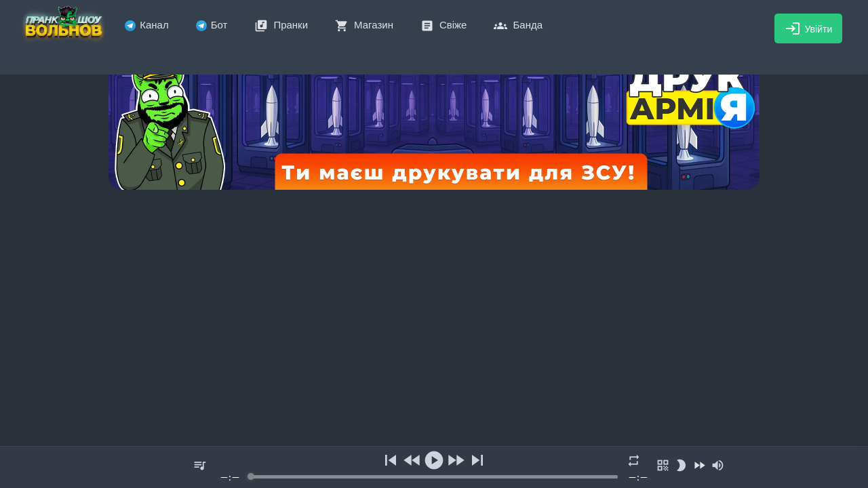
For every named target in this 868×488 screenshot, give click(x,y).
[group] (434, 467)
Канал (146, 25)
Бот (212, 25)
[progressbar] (434, 477)
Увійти (809, 28)
